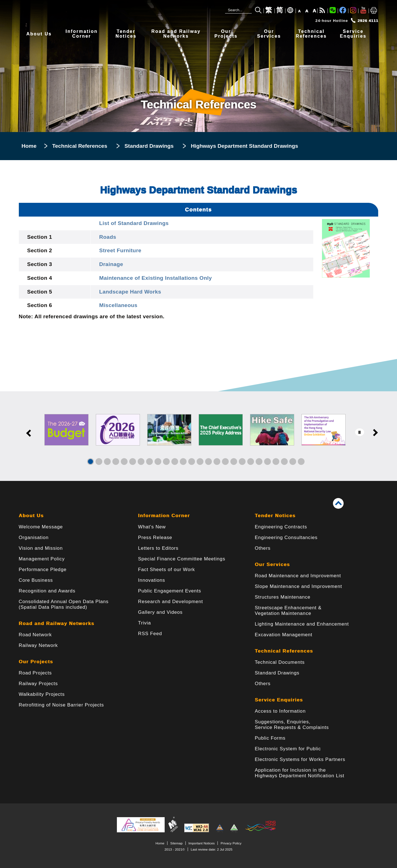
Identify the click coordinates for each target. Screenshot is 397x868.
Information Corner (164, 516)
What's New (152, 527)
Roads (108, 237)
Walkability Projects (42, 694)
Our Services (272, 564)
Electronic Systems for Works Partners (300, 759)
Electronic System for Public (288, 749)
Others (263, 548)
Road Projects (35, 673)
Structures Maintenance (283, 597)
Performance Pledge (43, 570)
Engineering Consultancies (286, 538)
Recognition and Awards (47, 591)
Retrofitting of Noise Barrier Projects (61, 705)
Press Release (155, 538)
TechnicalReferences (311, 34)
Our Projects (36, 662)
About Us (39, 34)
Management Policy (42, 559)
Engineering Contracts (281, 527)
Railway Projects (38, 684)
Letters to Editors (158, 548)
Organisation (34, 538)
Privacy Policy (231, 843)
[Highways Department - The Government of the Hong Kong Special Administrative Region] (103, 13)
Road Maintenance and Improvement (298, 576)
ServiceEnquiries (353, 34)
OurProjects (226, 34)
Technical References (80, 146)
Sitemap (176, 843)
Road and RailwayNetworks (176, 34)
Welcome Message (41, 527)
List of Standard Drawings (134, 223)
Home (29, 146)
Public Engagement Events (170, 591)
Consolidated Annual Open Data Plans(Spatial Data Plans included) (64, 604)
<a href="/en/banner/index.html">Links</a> (198, 436)
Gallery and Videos (160, 612)
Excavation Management (284, 635)
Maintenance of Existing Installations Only (156, 278)
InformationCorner (81, 34)
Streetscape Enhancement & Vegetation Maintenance (288, 611)
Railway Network (38, 645)
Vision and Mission (41, 548)
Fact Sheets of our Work (166, 570)
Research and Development (170, 602)
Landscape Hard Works (130, 292)
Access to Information (280, 711)
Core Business (36, 580)
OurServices (269, 34)
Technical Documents (280, 662)
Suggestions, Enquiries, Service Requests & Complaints (292, 725)
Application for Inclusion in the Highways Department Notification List (300, 773)
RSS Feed (150, 634)
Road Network (35, 635)
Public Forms (270, 738)
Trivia (144, 623)
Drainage (111, 264)
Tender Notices (275, 516)
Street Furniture (120, 250)
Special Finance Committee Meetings (182, 559)
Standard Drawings (149, 146)
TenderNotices (126, 34)
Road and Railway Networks (57, 623)
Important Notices (202, 843)
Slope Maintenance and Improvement (299, 586)
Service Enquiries (279, 700)
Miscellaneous (118, 305)
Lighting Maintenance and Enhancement (302, 624)
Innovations (151, 580)
